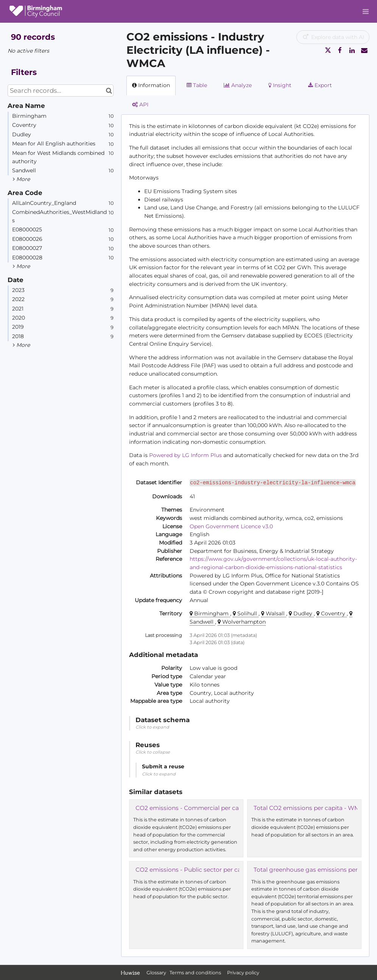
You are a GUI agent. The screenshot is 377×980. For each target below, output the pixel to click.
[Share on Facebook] (340, 50)
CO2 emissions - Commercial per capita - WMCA (206, 808)
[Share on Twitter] (328, 50)
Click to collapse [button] (153, 752)
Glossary (156, 973)
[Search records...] (61, 91)
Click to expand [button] (152, 727)
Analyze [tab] (238, 85)
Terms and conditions (196, 973)
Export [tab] (320, 85)
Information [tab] (151, 85)
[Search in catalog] (109, 91)
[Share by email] (364, 50)
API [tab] (140, 105)
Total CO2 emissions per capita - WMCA (311, 808)
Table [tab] (197, 85)
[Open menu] (366, 11)
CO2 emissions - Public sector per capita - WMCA (207, 870)
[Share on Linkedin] (352, 50)
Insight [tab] (280, 85)
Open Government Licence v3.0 (231, 526)
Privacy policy (243, 973)
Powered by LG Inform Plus (185, 455)
